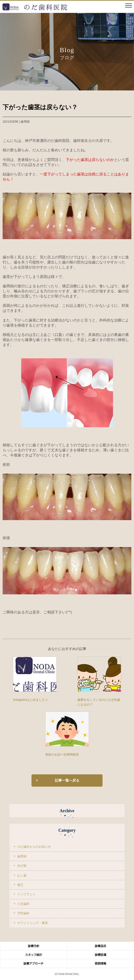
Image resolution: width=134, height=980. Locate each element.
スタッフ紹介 (34, 955)
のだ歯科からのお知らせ (34, 847)
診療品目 (101, 946)
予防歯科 (23, 913)
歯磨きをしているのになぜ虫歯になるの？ (99, 702)
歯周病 (22, 856)
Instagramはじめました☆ (30, 700)
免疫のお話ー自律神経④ (62, 754)
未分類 (22, 866)
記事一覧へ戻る (67, 780)
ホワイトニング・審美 (33, 923)
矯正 (20, 885)
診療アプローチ (34, 963)
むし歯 (22, 875)
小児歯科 (23, 904)
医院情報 (101, 963)
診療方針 (34, 946)
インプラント (26, 894)
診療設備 (101, 955)
